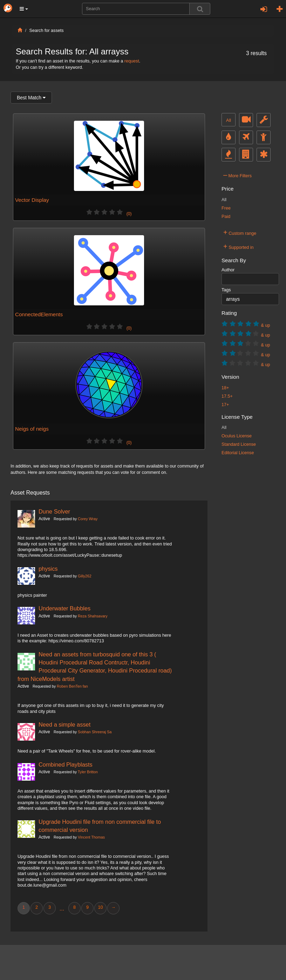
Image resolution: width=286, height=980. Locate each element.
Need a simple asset (64, 724)
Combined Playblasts (66, 764)
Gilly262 (85, 576)
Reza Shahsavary (93, 616)
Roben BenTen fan (72, 686)
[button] (24, 9)
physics (48, 569)
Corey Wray (88, 519)
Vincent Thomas (91, 837)
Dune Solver (54, 511)
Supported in (239, 246)
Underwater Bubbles (64, 608)
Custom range (240, 232)
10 (100, 907)
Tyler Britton (88, 772)
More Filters (237, 175)
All (229, 120)
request (132, 61)
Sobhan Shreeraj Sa (95, 732)
